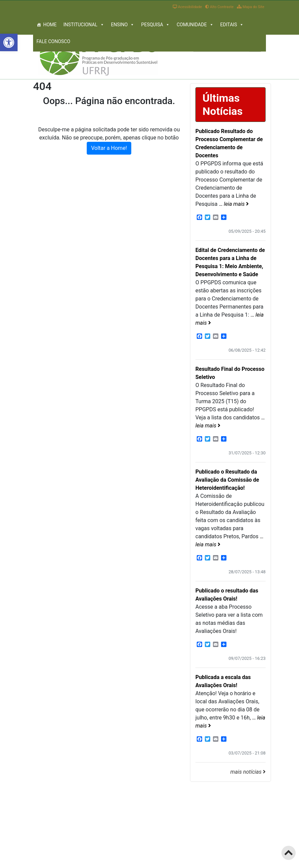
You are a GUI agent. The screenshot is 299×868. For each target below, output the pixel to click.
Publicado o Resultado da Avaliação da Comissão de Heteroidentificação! (227, 480)
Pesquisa (155, 25)
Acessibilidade (187, 7)
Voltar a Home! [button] (109, 148)
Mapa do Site (251, 7)
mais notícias (248, 772)
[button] (9, 42)
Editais (232, 25)
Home (50, 25)
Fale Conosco (53, 41)
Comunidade (195, 25)
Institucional (84, 25)
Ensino (123, 25)
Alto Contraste (219, 7)
